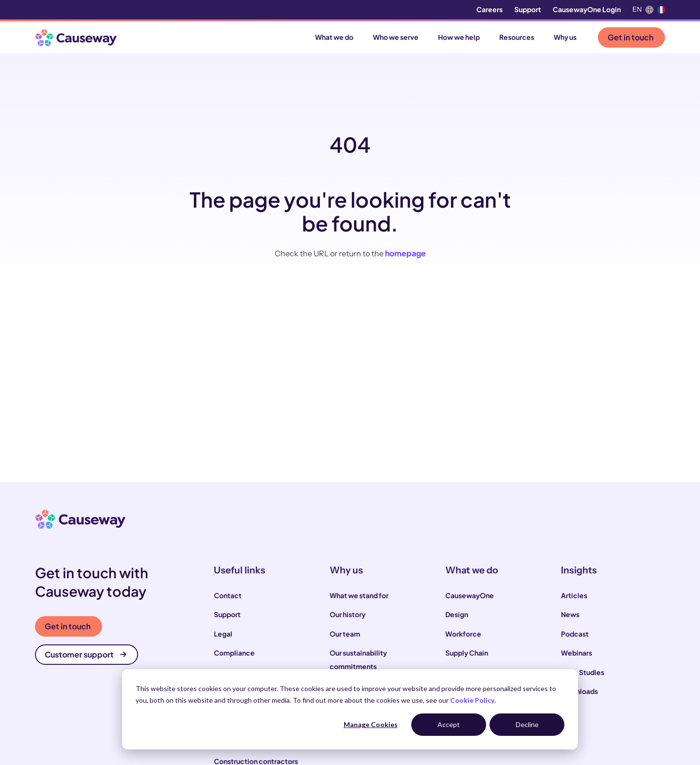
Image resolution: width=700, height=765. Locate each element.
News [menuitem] (570, 614)
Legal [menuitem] (223, 634)
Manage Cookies (371, 724)
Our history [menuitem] (348, 614)
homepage (405, 253)
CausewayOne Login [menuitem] (587, 9)
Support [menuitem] (528, 9)
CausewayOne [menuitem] (470, 595)
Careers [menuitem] (490, 9)
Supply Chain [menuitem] (467, 653)
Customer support (86, 654)
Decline (527, 724)
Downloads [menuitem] (579, 691)
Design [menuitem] (457, 614)
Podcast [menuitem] (575, 634)
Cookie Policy (472, 700)
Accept (449, 724)
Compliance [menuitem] (234, 653)
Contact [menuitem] (228, 595)
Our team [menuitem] (345, 634)
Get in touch (630, 37)
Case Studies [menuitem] (583, 672)
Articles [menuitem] (574, 595)
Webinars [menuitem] (577, 653)
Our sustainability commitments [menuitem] (358, 659)
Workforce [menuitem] (463, 634)
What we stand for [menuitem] (359, 595)
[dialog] (350, 709)
